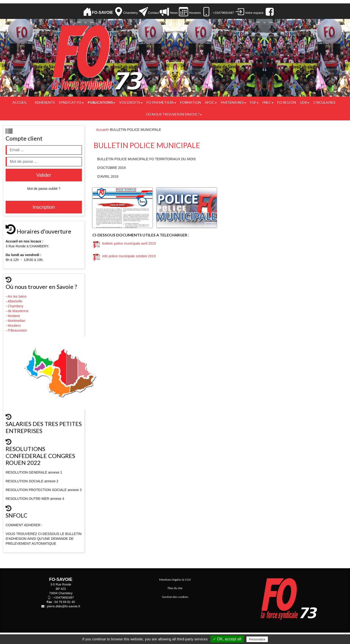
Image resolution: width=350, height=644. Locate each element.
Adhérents (45, 102)
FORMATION (191, 102)
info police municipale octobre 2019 (124, 256)
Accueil (20, 102)
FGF (254, 102)
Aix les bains (17, 296)
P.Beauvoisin (18, 330)
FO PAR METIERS (161, 102)
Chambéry (131, 13)
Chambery (16, 306)
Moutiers (15, 326)
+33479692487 (64, 598)
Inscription (44, 207)
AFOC (211, 102)
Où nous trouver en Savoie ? (174, 114)
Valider (44, 175)
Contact (153, 13)
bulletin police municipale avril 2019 (124, 243)
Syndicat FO (71, 102)
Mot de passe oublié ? (44, 189)
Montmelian (17, 321)
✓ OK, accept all (227, 639)
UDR (305, 102)
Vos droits (131, 102)
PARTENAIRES (233, 102)
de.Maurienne (19, 311)
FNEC (268, 102)
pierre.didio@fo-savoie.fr (64, 606)
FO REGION (287, 102)
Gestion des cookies (175, 597)
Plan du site (175, 588)
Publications (101, 102)
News (173, 13)
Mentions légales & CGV (175, 580)
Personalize (257, 639)
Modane (14, 316)
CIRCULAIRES (324, 102)
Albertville (15, 301)
